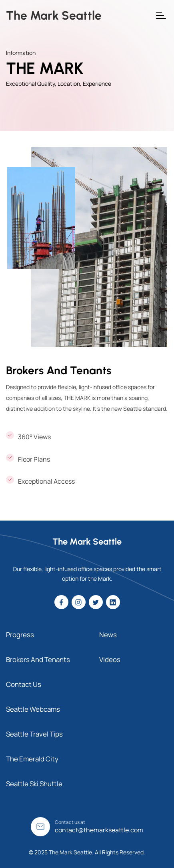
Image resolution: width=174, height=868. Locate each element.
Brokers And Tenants (38, 659)
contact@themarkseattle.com (99, 830)
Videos (110, 659)
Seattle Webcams (33, 709)
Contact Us (24, 684)
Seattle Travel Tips (34, 734)
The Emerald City (32, 759)
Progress (20, 635)
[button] (161, 16)
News (108, 635)
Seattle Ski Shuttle (34, 784)
